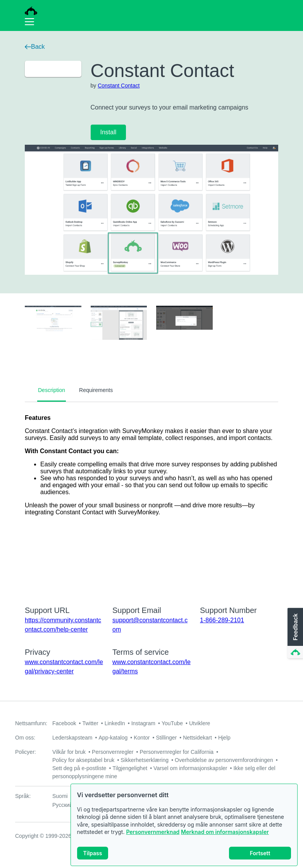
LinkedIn (115, 723)
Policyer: (26, 752)
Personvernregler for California (177, 752)
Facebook (64, 723)
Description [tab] (52, 390)
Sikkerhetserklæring (145, 760)
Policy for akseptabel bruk (83, 760)
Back (35, 47)
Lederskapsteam (72, 738)
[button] (294, 633)
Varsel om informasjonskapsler (190, 768)
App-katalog (113, 738)
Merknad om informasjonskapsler (225, 832)
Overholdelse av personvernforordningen (224, 760)
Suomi (60, 796)
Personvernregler (113, 752)
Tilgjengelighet (130, 768)
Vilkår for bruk (69, 752)
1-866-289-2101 (222, 620)
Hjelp (224, 738)
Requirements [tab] (96, 390)
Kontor (142, 738)
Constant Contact (119, 86)
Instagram (143, 723)
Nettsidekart (197, 738)
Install (108, 132)
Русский (62, 805)
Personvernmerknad (153, 832)
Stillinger (166, 738)
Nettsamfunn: (31, 723)
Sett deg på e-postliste (79, 768)
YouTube (172, 723)
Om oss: (25, 738)
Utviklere (200, 723)
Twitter (90, 723)
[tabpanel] (151, 499)
